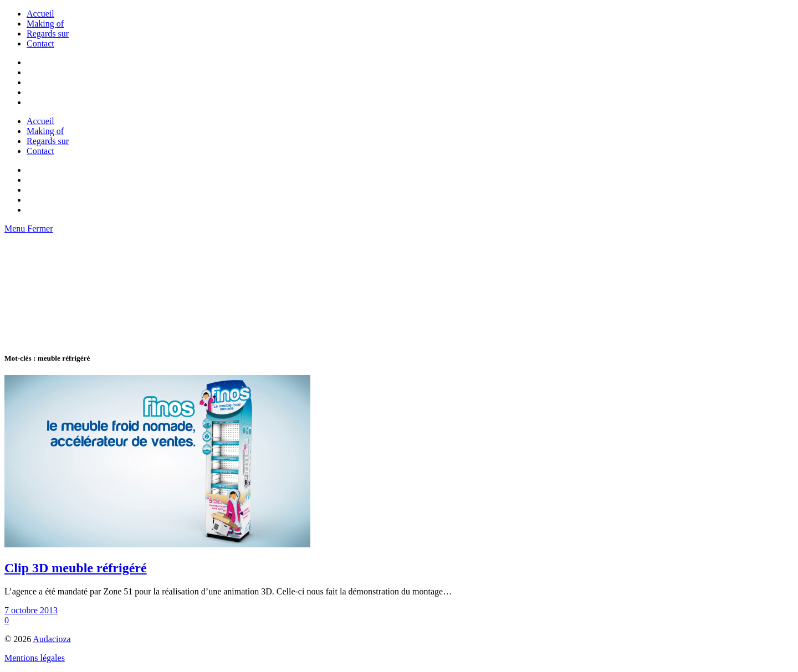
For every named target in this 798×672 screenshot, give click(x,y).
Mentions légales (35, 658)
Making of (45, 24)
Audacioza (52, 639)
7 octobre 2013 (31, 610)
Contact (40, 43)
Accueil (40, 14)
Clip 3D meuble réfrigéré (76, 568)
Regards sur (48, 34)
